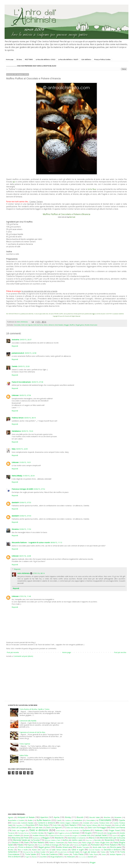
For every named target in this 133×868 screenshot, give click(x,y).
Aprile (57, 817)
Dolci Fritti (57, 825)
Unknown (15, 395)
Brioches (107, 817)
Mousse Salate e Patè (52, 840)
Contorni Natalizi (27, 823)
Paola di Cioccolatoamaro (21, 382)
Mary (14, 449)
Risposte (17, 569)
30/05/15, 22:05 (22, 449)
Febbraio (99, 830)
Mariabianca (16, 431)
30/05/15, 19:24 (27, 431)
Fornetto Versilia (37, 833)
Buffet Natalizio (44, 820)
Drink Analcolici (74, 831)
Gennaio (76, 833)
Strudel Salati (74, 852)
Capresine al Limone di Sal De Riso (32, 732)
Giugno (88, 833)
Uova (104, 854)
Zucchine (43, 857)
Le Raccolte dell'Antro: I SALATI (68, 59)
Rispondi (15, 346)
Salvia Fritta (24, 755)
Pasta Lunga (86, 843)
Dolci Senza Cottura (90, 825)
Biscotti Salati (95, 817)
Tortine (66, 854)
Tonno (103, 852)
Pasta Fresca (73, 843)
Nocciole (97, 840)
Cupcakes (19, 825)
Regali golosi (80, 325)
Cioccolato (17, 325)
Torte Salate (31, 854)
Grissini (26, 835)
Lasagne (75, 836)
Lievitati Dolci (86, 835)
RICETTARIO (29, 59)
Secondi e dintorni (112, 850)
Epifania (86, 830)
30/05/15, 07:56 (25, 395)
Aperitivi (44, 817)
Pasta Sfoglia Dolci (102, 843)
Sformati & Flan (28, 852)
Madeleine (37, 838)
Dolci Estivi (44, 825)
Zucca (34, 857)
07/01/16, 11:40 (25, 596)
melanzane (71, 857)
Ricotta (11, 850)
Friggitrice (51, 833)
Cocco (14, 823)
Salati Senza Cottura (59, 850)
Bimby (68, 817)
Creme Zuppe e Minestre (69, 823)
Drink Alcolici (61, 831)
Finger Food (114, 830)
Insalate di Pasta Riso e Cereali (59, 836)
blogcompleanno (57, 857)
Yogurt (27, 857)
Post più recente (13, 652)
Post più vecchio (120, 652)
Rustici (34, 850)
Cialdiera (68, 820)
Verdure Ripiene (116, 854)
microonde (82, 857)
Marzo (92, 838)
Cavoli (59, 820)
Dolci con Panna (118, 827)
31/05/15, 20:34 (29, 476)
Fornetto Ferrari (23, 833)
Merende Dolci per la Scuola (113, 838)
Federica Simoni (18, 418)
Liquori (115, 836)
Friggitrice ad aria (64, 833)
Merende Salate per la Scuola (26, 840)
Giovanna (15, 529)
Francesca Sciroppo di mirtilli (22, 489)
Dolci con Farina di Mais (75, 828)
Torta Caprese (25, 744)
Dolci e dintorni (49, 325)
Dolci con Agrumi (27, 325)
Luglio (122, 835)
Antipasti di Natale (26, 817)
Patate (20, 845)
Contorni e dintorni (46, 823)
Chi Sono (19, 59)
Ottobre (15, 842)
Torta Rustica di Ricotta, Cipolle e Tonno (34, 709)
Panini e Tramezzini (57, 843)
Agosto (11, 817)
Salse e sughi (78, 850)
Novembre (109, 840)
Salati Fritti (45, 850)
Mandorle (59, 838)
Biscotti (80, 817)
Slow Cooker (41, 852)
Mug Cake (89, 840)
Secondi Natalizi (94, 850)
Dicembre (30, 825)
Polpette (84, 845)
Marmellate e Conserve (77, 838)
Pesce (40, 845)
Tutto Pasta (78, 854)
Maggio (67, 325)
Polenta (76, 845)
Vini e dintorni (14, 857)
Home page (10, 59)
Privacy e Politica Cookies (102, 59)
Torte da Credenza (49, 854)
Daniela (14, 366)
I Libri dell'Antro (86, 59)
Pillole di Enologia (52, 845)
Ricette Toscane (83, 847)
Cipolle (122, 820)
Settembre (13, 852)
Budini (30, 820)
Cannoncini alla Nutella (28, 721)
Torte (112, 852)
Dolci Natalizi (59, 325)
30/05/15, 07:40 (37, 382)
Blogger (93, 862)
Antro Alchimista (23, 573)
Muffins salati (77, 840)
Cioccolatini (91, 820)
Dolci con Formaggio (97, 827)
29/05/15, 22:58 (31, 353)
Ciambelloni (78, 820)
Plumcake (66, 845)
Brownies (118, 817)
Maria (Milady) (17, 476)
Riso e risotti (23, 850)
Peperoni (31, 845)
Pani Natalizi (39, 842)
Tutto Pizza (93, 854)
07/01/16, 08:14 (39, 573)
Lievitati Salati (101, 835)
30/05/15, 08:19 (30, 418)
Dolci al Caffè (120, 825)
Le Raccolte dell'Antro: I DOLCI (46, 59)
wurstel (90, 857)
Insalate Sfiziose (39, 835)
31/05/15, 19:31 (25, 462)
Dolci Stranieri (106, 825)
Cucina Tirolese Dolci (101, 823)
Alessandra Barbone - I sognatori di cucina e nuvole (31, 542)
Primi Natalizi (111, 845)
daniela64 (15, 502)
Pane (26, 842)
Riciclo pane (116, 847)
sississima (15, 340)
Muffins (72, 325)
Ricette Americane (91, 325)
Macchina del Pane (20, 838)
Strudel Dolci (62, 852)
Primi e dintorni (26, 847)
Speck (52, 852)
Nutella (122, 840)
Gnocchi (100, 833)
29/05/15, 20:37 (26, 340)
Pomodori (96, 845)
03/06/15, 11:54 (25, 529)
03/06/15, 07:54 (25, 516)
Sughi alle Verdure (90, 852)
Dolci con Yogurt (19, 830)
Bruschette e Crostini (16, 820)
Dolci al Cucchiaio (19, 827)
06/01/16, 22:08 (25, 556)
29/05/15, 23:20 (24, 366)
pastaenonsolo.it (18, 353)
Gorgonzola (111, 833)
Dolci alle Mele (37, 828)
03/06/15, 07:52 (39, 489)
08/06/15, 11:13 (56, 542)
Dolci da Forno (38, 325)
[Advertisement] (31, 677)
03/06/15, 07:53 (25, 502)
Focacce (11, 833)
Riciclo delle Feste (100, 847)
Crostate (86, 823)
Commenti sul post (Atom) (23, 656)
